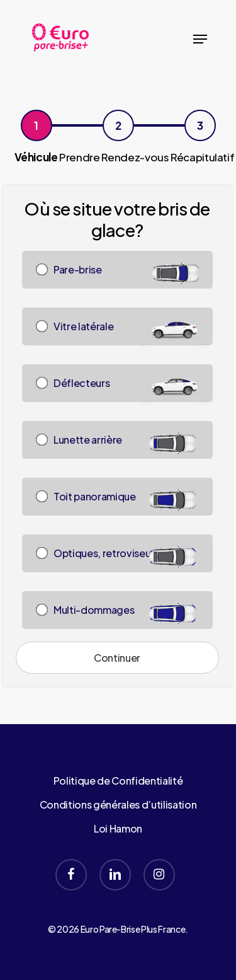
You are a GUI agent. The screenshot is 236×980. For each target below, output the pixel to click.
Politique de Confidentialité (118, 781)
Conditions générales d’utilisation (118, 804)
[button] (200, 39)
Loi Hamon (118, 828)
